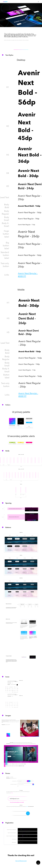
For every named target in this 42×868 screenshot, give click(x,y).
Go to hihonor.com (21, 861)
